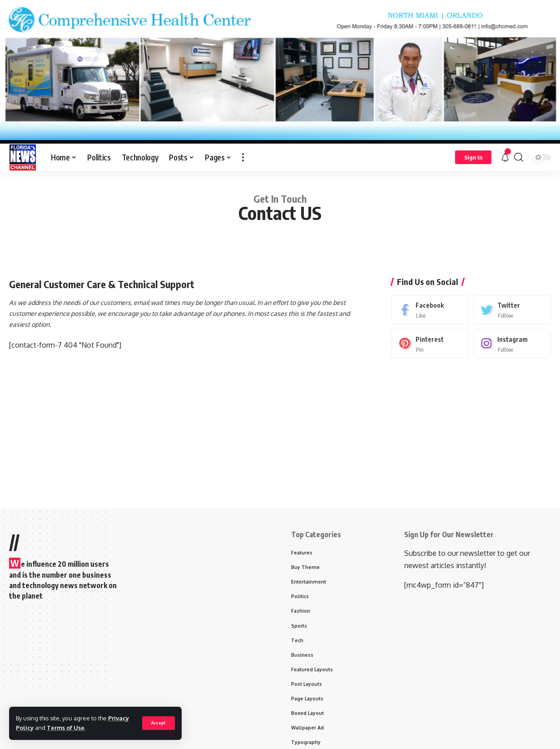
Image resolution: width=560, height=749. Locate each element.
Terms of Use (66, 728)
